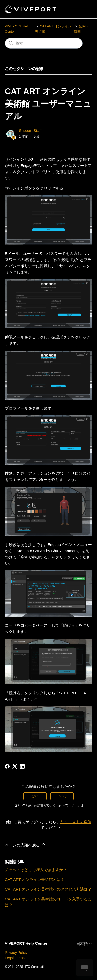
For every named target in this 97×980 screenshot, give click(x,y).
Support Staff (30, 131)
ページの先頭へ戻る (25, 844)
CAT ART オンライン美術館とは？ (35, 880)
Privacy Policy (16, 953)
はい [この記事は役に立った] (35, 796)
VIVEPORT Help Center (26, 943)
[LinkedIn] (22, 766)
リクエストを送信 (76, 822)
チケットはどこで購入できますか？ (36, 870)
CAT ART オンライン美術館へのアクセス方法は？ (48, 889)
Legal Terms (15, 958)
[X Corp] (15, 766)
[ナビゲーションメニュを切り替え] (83, 9)
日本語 (84, 944)
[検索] (44, 43)
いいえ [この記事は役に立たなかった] (62, 796)
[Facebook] (7, 766)
